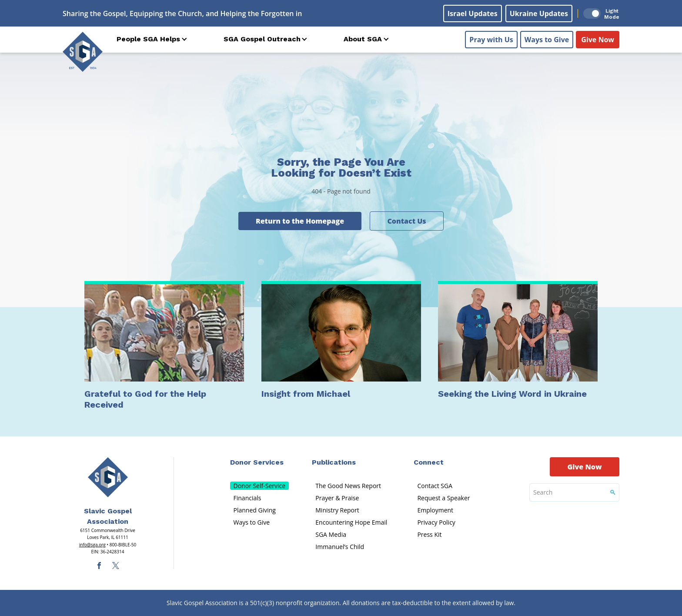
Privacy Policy (436, 522)
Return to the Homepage (300, 221)
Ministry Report (337, 510)
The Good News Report (348, 486)
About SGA (363, 39)
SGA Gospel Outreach (262, 39)
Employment (435, 510)
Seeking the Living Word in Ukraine (512, 394)
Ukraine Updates (539, 13)
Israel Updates (473, 13)
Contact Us (406, 221)
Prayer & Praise (337, 498)
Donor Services (257, 462)
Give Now (598, 40)
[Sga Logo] (83, 52)
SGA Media (331, 534)
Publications (334, 462)
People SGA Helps (148, 39)
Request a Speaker (443, 498)
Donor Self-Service (260, 486)
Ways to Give (547, 40)
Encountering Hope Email (351, 522)
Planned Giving (255, 510)
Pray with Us (491, 40)
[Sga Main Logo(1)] (108, 477)
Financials (247, 498)
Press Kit (429, 534)
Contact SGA (435, 486)
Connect (429, 462)
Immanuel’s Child (340, 547)
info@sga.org (92, 545)
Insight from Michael (306, 394)
